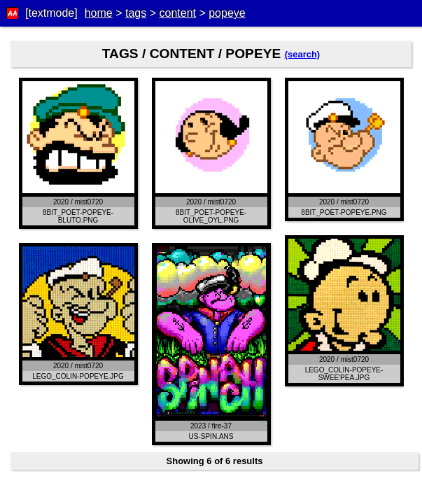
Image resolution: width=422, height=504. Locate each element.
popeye (227, 13)
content (177, 13)
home (99, 13)
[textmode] (51, 13)
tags (136, 13)
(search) (303, 54)
